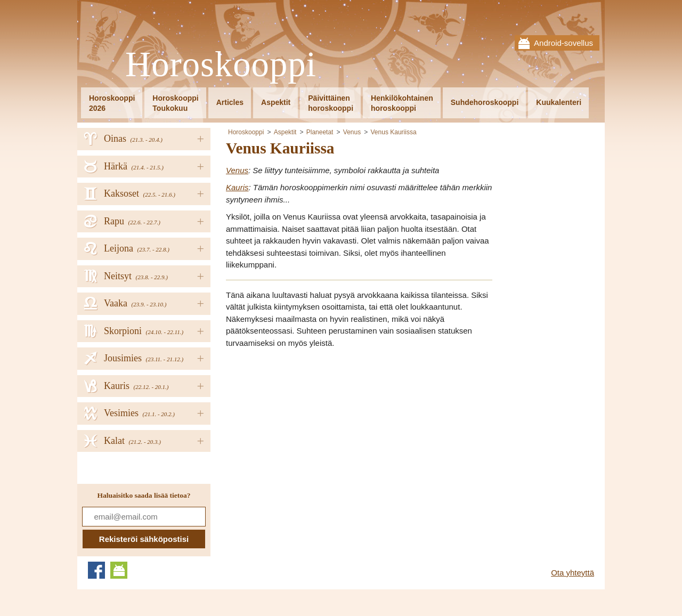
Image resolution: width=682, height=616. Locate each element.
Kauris (237, 187)
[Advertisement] (315, 432)
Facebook (96, 570)
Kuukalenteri (559, 102)
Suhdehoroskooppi (485, 102)
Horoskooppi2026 (112, 103)
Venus (352, 132)
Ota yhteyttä (573, 573)
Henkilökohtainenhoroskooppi (402, 103)
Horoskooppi (221, 65)
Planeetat (320, 132)
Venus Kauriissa (394, 132)
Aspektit (276, 102)
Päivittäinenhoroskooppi (331, 103)
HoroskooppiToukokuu (175, 103)
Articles (230, 102)
